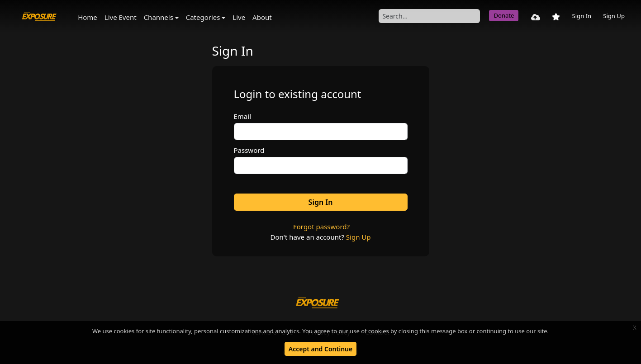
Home (88, 17)
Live (239, 17)
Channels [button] (159, 17)
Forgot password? (321, 227)
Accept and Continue (320, 349)
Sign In (582, 16)
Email (243, 116)
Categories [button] (203, 17)
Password (249, 150)
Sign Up (614, 16)
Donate (504, 15)
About (262, 17)
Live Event (121, 17)
